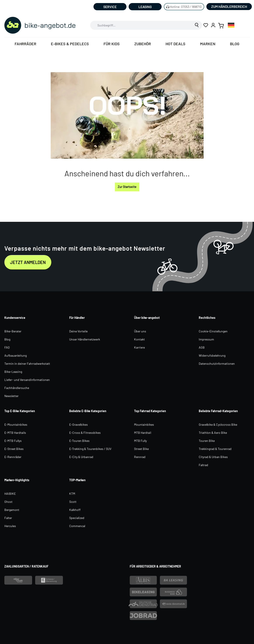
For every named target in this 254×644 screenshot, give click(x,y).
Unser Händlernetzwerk (85, 339)
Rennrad (140, 457)
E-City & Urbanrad (81, 457)
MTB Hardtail (143, 433)
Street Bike (141, 449)
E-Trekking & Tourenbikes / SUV (90, 449)
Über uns (140, 331)
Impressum (206, 339)
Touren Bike (207, 441)
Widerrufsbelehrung (212, 355)
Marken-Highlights (17, 480)
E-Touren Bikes (79, 441)
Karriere (139, 347)
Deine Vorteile (78, 331)
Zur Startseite (127, 187)
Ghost (8, 502)
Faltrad (203, 465)
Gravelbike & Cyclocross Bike (218, 424)
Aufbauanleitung (16, 355)
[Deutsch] (231, 25)
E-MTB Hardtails (15, 433)
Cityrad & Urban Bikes (213, 457)
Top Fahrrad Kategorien (150, 411)
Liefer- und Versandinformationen (27, 380)
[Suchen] (197, 25)
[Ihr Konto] (213, 25)
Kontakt (139, 339)
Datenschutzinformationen (217, 364)
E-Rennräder (13, 457)
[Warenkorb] (221, 25)
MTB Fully (140, 441)
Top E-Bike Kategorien (20, 411)
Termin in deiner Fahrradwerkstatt (27, 364)
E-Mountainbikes (16, 424)
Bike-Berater (13, 331)
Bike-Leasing (13, 372)
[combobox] (141, 25)
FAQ (7, 347)
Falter (8, 518)
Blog (7, 339)
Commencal (77, 526)
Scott (73, 502)
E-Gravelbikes (79, 424)
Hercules (10, 526)
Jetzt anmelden (28, 262)
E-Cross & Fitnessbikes (85, 433)
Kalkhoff (75, 510)
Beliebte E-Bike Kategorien (88, 411)
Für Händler (77, 318)
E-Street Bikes (14, 449)
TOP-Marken (77, 480)
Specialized (77, 518)
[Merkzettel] (206, 25)
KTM (72, 494)
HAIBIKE (10, 494)
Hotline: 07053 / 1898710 (186, 7)
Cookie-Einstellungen (213, 331)
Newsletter (11, 396)
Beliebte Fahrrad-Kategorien (218, 411)
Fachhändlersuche (17, 388)
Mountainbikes (144, 424)
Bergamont (12, 510)
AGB (202, 347)
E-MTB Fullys (13, 441)
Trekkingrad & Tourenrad (215, 449)
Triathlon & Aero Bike (213, 433)
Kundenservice (15, 318)
